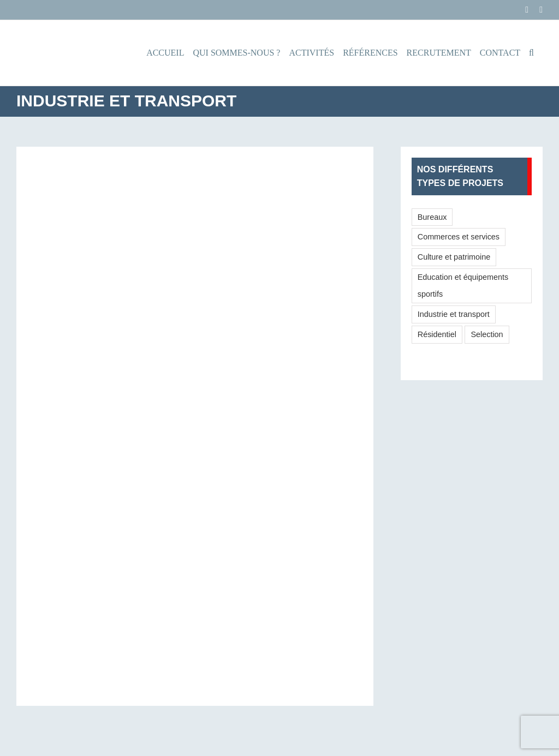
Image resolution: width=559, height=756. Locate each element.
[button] (531, 53)
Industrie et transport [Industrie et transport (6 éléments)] (454, 314)
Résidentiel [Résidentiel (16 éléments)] (437, 334)
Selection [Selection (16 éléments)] (487, 334)
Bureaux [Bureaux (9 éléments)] (432, 217)
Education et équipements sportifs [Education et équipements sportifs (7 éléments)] (463, 286)
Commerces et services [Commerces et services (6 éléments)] (459, 237)
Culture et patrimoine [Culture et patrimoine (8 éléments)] (454, 257)
